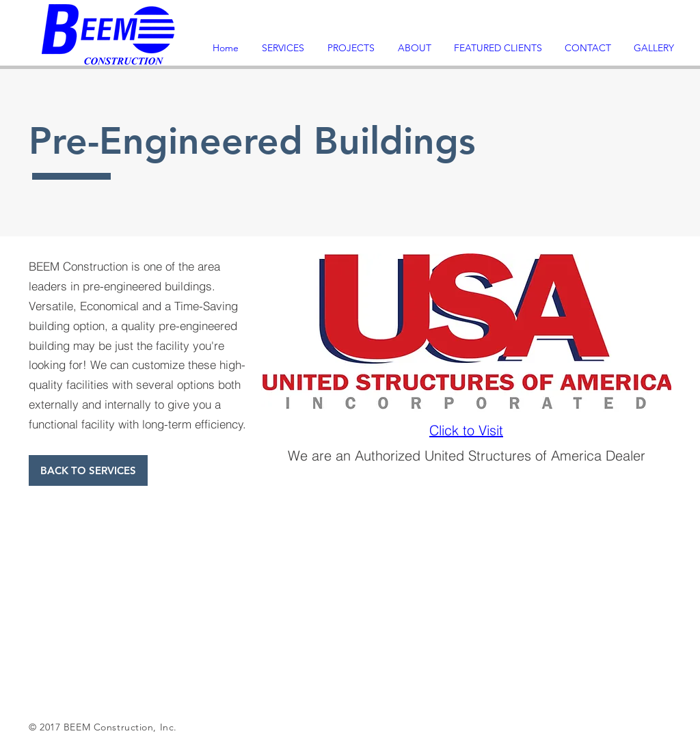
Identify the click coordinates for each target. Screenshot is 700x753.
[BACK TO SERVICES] (88, 470)
